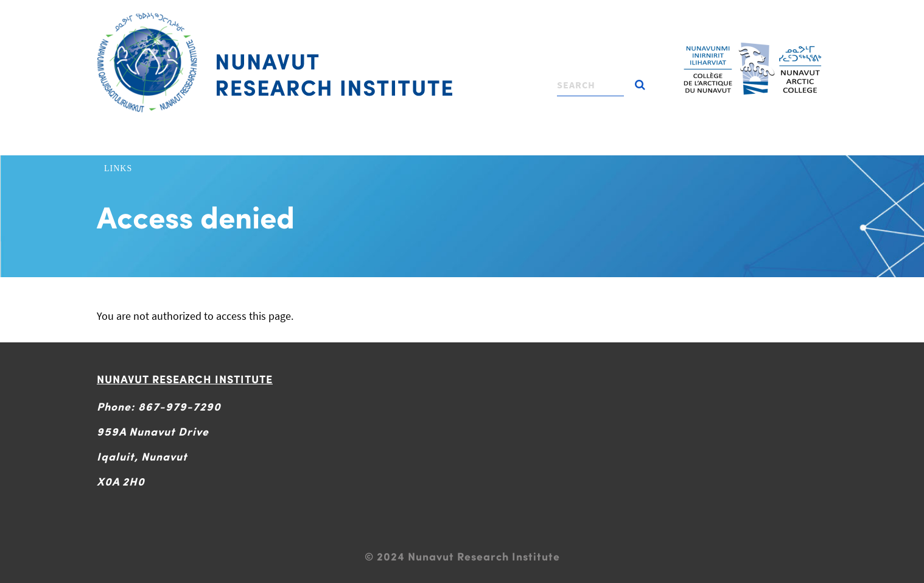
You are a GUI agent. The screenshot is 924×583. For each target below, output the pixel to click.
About (162, 143)
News (709, 143)
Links (118, 168)
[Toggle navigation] (460, 15)
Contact (759, 143)
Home (118, 143)
